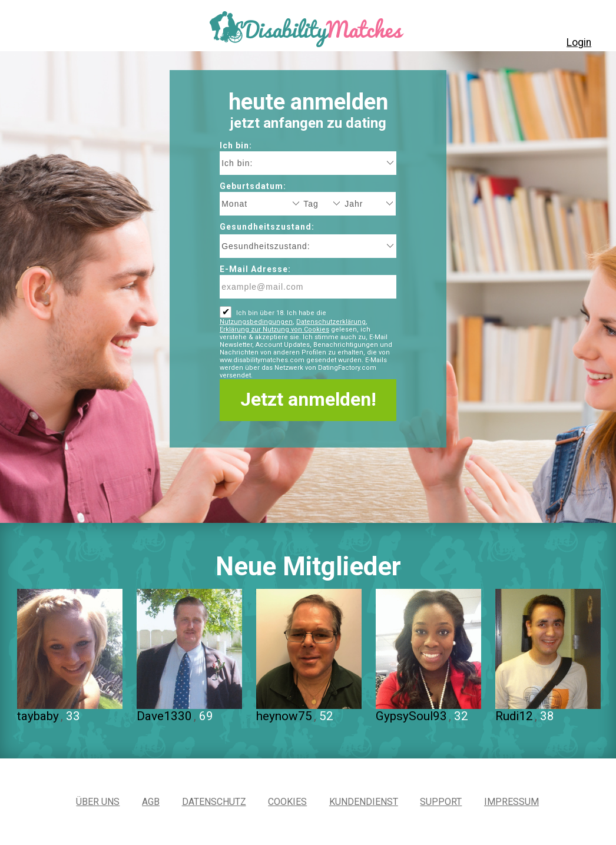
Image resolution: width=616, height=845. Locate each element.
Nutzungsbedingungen (256, 322)
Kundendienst (364, 802)
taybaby (38, 716)
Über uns (98, 802)
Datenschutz (214, 802)
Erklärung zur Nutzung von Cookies (274, 329)
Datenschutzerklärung (331, 322)
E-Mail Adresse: (255, 269)
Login (579, 42)
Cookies (287, 802)
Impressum (511, 802)
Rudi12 (514, 716)
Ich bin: (236, 145)
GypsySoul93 (411, 716)
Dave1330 (164, 716)
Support (441, 802)
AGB (151, 802)
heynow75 (284, 716)
